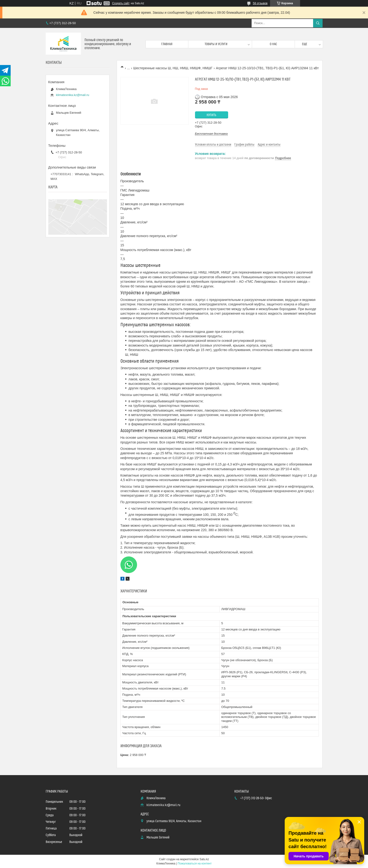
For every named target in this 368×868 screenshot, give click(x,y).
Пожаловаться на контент (195, 864)
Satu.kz (204, 859)
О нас (273, 44)
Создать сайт (121, 3)
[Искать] (318, 23)
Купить (211, 115)
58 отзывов (260, 3)
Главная (167, 44)
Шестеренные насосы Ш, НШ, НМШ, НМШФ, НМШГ (173, 68)
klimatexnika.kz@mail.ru (73, 95)
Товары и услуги (216, 44)
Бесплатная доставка (211, 134)
